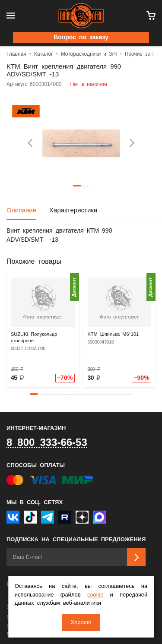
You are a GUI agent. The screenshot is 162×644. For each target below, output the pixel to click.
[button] (34, 394)
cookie (95, 595)
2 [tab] (86, 186)
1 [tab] (77, 186)
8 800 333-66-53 (47, 443)
